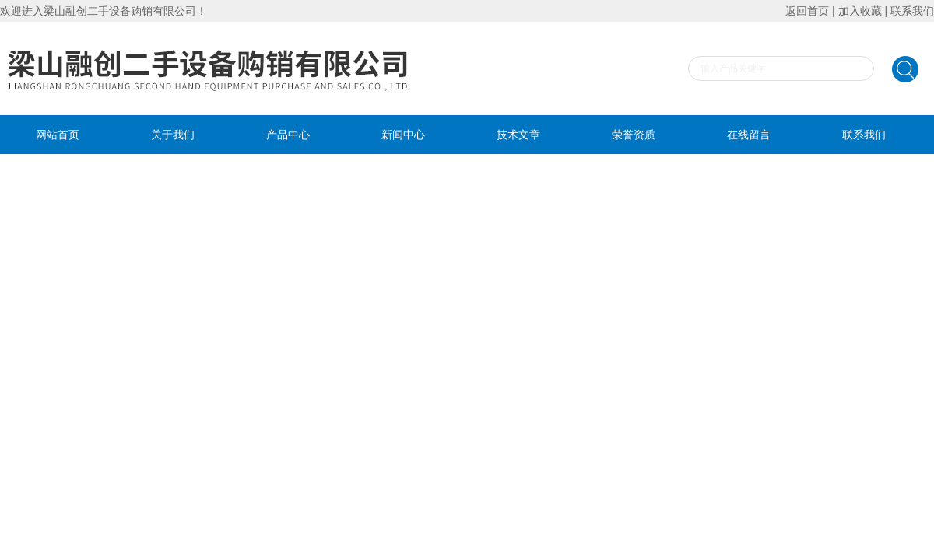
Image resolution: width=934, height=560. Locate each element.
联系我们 (912, 11)
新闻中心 (403, 135)
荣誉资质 (634, 135)
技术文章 (518, 135)
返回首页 (807, 11)
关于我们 (173, 135)
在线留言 (749, 135)
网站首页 (58, 135)
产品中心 (288, 135)
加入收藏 (860, 11)
